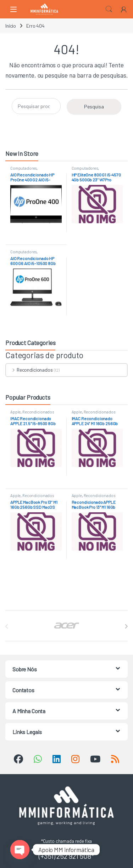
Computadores (23, 168)
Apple (15, 412)
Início (11, 26)
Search (109, 9)
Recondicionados (29, 370)
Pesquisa (94, 106)
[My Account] (124, 9)
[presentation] (126, 626)
